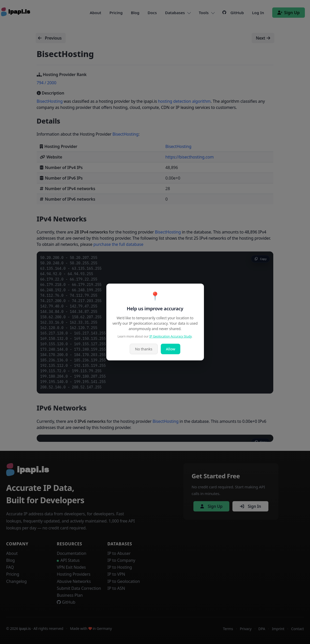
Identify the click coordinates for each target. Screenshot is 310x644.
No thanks (144, 349)
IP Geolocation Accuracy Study (171, 336)
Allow (171, 349)
